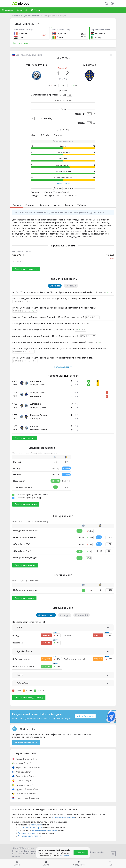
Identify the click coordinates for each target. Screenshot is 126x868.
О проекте (17, 857)
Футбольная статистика (30, 836)
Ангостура (90, 65)
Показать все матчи (25, 438)
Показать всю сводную (26, 504)
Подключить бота (26, 743)
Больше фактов (63, 367)
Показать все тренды (25, 565)
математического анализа (44, 830)
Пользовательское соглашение (26, 854)
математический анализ (63, 817)
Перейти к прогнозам (63, 100)
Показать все (63, 184)
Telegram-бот (96, 852)
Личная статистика (27, 833)
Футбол (15, 16)
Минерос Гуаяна (36, 65)
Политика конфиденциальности (26, 851)
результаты (36, 825)
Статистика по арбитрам (30, 827)
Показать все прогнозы (26, 269)
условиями (65, 855)
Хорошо (81, 853)
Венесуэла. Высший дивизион (31, 16)
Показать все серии (24, 598)
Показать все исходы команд (29, 697)
